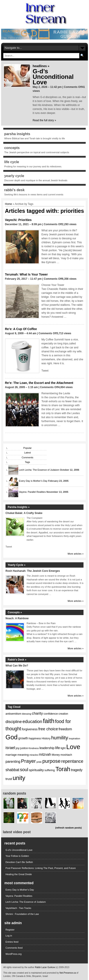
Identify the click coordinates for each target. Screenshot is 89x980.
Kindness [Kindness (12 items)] (34, 748)
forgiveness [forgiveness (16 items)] (30, 729)
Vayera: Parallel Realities (32, 492)
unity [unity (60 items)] (19, 778)
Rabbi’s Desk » (17, 660)
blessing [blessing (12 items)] (27, 714)
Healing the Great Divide (19, 874)
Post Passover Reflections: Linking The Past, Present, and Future (41, 868)
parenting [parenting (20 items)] (13, 761)
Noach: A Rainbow (17, 618)
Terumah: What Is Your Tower (26, 274)
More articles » (76, 554)
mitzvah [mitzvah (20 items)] (45, 754)
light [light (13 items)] (63, 748)
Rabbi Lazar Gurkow (45, 967)
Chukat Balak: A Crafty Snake (24, 513)
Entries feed (12, 942)
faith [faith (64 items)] (49, 721)
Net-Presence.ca (68, 973)
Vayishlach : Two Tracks (18, 908)
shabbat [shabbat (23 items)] (12, 770)
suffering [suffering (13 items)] (50, 770)
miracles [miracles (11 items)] (34, 755)
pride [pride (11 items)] (39, 762)
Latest (27, 453)
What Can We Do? (17, 666)
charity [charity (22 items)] (37, 713)
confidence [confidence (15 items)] (51, 714)
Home (9, 204)
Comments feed (14, 948)
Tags (27, 462)
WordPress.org (14, 954)
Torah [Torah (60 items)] (63, 769)
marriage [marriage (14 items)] (11, 755)
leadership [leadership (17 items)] (47, 748)
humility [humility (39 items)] (60, 738)
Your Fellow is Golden (17, 856)
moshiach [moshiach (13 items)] (66, 755)
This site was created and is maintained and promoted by (31, 973)
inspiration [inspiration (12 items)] (74, 738)
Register (10, 930)
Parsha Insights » (19, 507)
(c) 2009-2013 (62, 967)
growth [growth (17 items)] (23, 738)
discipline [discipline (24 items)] (14, 722)
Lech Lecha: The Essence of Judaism (39, 470)
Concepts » (15, 612)
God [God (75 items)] (12, 737)
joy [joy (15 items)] (18, 748)
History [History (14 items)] (46, 738)
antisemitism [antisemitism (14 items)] (13, 714)
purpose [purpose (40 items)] (52, 761)
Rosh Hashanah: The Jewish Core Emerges (33, 571)
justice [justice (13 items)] (24, 748)
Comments (27, 457)
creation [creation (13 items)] (63, 714)
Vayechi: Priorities (18, 220)
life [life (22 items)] (58, 748)
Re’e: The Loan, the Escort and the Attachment (39, 383)
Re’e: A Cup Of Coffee (21, 329)
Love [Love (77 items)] (73, 747)
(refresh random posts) (68, 828)
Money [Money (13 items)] (56, 755)
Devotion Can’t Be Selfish (19, 862)
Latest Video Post (17, 832)
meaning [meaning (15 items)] (23, 755)
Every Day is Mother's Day (20, 890)
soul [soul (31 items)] (24, 769)
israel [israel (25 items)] (10, 748)
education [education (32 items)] (32, 721)
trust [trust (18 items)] (9, 779)
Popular (27, 448)
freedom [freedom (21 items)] (65, 729)
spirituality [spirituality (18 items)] (36, 770)
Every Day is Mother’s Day (33, 481)
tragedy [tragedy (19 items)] (77, 770)
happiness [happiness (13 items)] (35, 738)
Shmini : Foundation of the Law (22, 914)
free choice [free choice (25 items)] (48, 729)
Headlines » (41, 66)
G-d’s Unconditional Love (53, 77)
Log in (9, 936)
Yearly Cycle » (17, 565)
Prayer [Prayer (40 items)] (28, 761)
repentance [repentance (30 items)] (72, 761)
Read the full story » (44, 120)
